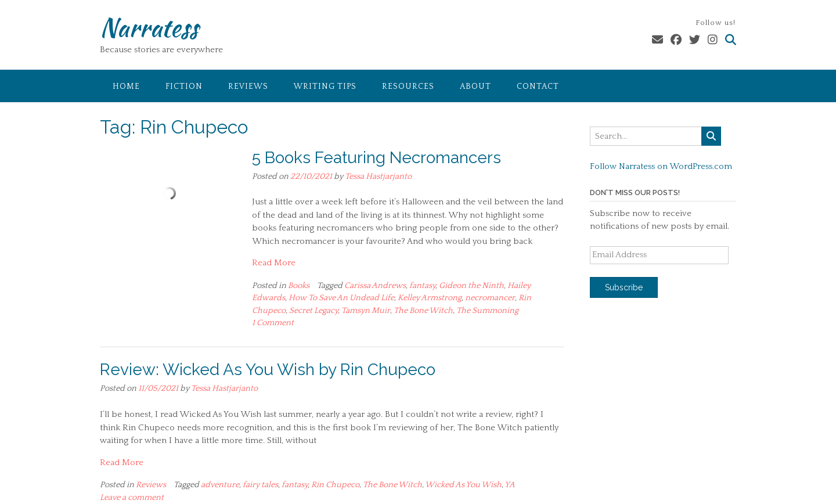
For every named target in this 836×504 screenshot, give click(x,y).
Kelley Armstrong (430, 298)
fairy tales (260, 485)
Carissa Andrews (375, 286)
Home (126, 87)
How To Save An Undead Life (341, 298)
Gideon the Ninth (471, 286)
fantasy (422, 286)
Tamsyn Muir (366, 311)
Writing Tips (325, 87)
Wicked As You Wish (463, 485)
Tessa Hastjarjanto (378, 177)
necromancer (490, 298)
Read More (274, 263)
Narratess (149, 27)
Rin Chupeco (335, 485)
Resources (408, 87)
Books (299, 286)
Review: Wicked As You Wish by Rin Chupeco (268, 370)
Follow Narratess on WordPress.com (661, 166)
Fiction (184, 87)
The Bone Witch (423, 311)
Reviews (248, 87)
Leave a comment (132, 498)
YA (510, 485)
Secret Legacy (313, 311)
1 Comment (273, 323)
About (475, 87)
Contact (538, 87)
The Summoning (487, 311)
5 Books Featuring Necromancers (376, 158)
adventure (220, 485)
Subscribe (624, 287)
